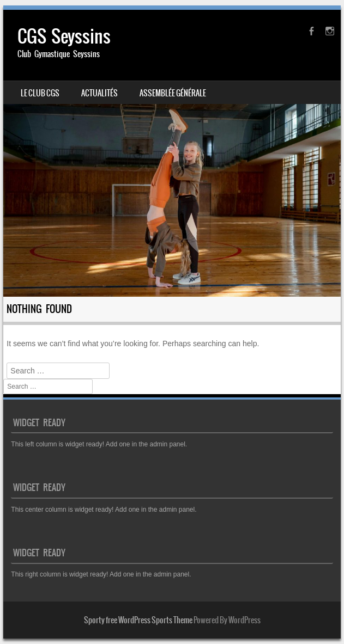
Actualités (99, 93)
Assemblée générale (173, 93)
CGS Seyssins (64, 36)
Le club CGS (40, 93)
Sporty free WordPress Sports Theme (138, 620)
